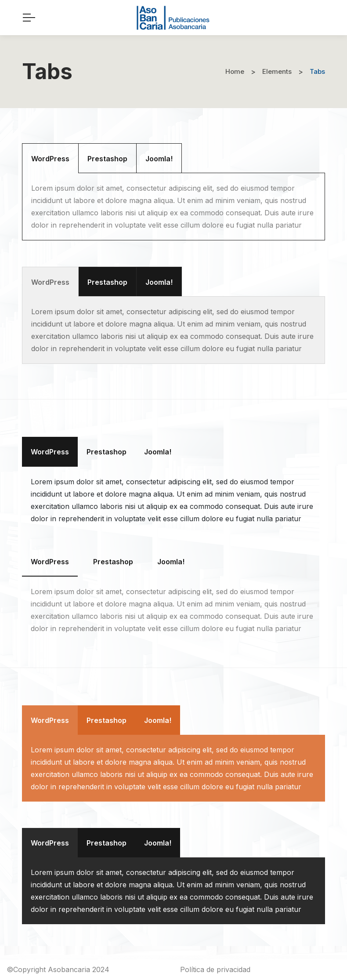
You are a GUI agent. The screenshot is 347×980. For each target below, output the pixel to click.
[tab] (50, 158)
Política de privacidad (215, 969)
